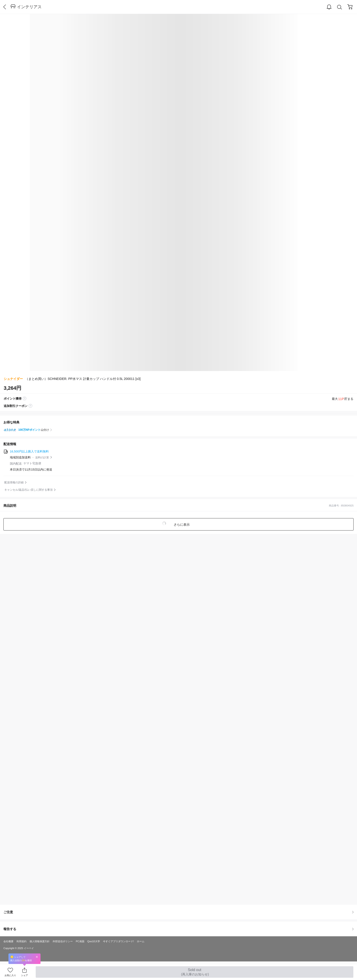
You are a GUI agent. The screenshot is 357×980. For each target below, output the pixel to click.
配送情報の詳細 (14, 482)
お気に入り (10, 975)
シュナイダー (13, 379)
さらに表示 (181, 525)
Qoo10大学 (94, 941)
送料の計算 (42, 458)
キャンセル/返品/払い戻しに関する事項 (28, 490)
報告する (178, 929)
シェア (24, 975)
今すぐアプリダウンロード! (118, 941)
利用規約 (22, 941)
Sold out (194, 972)
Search (340, 7)
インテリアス (29, 7)
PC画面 (80, 941)
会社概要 (8, 941)
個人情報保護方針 (40, 941)
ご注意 (178, 912)
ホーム (141, 941)
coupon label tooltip (30, 406)
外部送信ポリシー (63, 941)
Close (37, 957)
